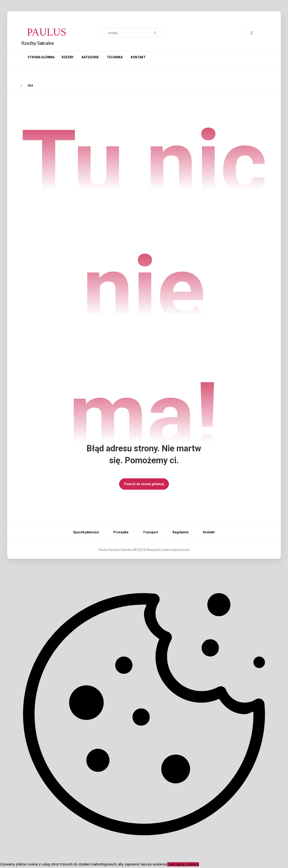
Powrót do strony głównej (144, 484)
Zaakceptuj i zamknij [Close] (183, 864)
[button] (155, 33)
